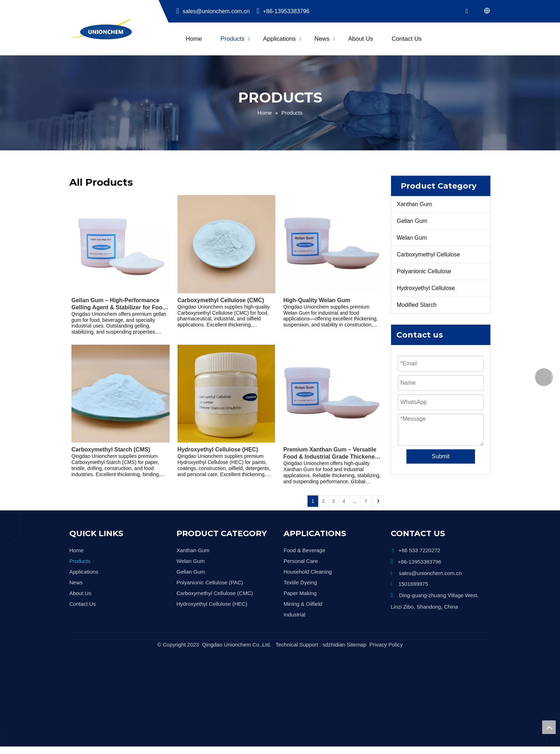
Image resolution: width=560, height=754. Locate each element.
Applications (279, 39)
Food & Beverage (304, 550)
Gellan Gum (412, 221)
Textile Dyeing (300, 582)
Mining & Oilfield (303, 604)
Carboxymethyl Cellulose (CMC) (221, 300)
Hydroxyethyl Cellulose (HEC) (218, 450)
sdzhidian (334, 637)
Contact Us (407, 39)
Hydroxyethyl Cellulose (426, 288)
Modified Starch (417, 305)
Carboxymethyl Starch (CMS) (111, 450)
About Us (361, 39)
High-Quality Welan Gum (317, 300)
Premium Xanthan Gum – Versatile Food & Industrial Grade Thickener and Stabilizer (330, 453)
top (549, 727)
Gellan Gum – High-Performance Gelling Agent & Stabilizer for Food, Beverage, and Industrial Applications (119, 304)
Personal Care (301, 561)
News (322, 39)
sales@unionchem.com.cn (214, 11)
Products (232, 39)
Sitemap (357, 637)
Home (194, 39)
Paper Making (300, 593)
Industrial (294, 615)
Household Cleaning (308, 572)
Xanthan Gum (414, 204)
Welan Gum (412, 238)
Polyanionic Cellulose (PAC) (210, 582)
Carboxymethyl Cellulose (428, 254)
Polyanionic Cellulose (424, 271)
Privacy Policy (386, 637)
